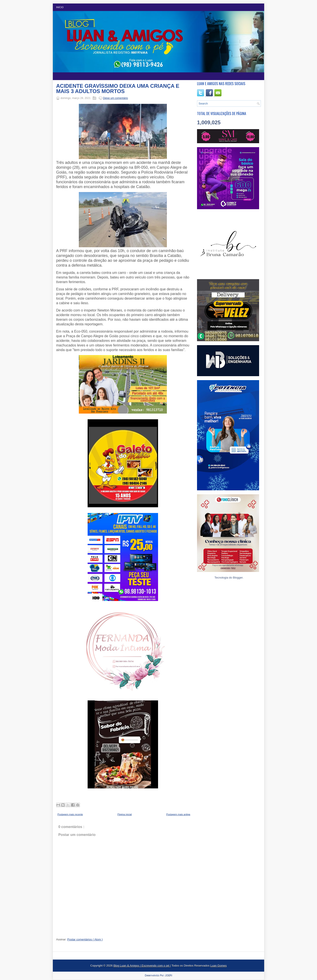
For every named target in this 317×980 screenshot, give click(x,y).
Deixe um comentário (115, 98)
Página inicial (124, 814)
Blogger (238, 578)
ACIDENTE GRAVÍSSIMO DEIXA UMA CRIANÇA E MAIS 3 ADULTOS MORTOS (118, 89)
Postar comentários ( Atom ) (85, 939)
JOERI (169, 975)
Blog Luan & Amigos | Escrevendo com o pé (142, 966)
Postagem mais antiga (178, 814)
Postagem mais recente (70, 814)
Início (60, 7)
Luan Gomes (218, 966)
